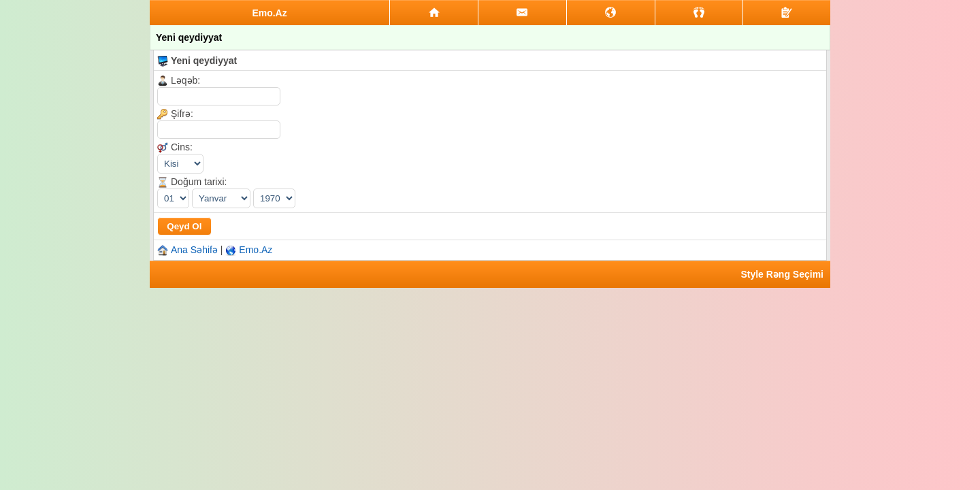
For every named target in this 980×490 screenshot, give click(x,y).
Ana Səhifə (194, 250)
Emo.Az (256, 250)
